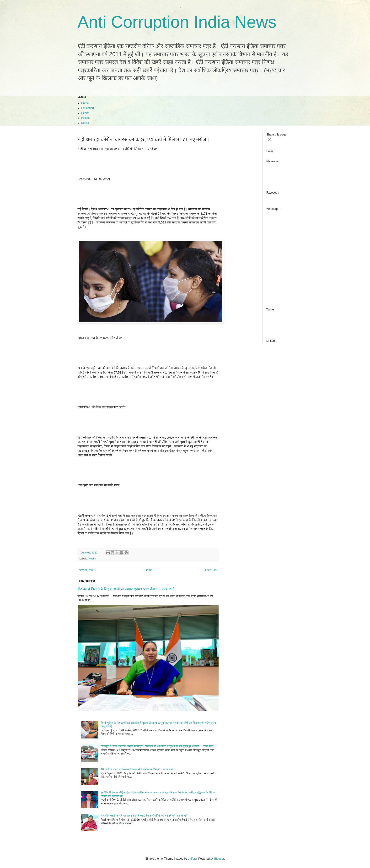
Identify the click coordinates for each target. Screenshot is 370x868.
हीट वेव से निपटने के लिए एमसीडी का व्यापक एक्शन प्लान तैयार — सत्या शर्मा (126, 589)
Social (85, 123)
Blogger (219, 859)
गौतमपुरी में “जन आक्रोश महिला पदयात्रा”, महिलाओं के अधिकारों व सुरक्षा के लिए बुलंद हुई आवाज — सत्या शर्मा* (157, 746)
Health (85, 113)
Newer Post (86, 570)
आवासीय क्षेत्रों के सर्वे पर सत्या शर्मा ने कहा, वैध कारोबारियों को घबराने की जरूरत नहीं (144, 816)
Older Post (211, 570)
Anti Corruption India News (177, 22)
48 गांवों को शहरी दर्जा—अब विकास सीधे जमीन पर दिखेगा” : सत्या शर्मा (137, 769)
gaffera (192, 859)
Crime (85, 103)
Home (149, 570)
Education (88, 108)
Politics (86, 118)
